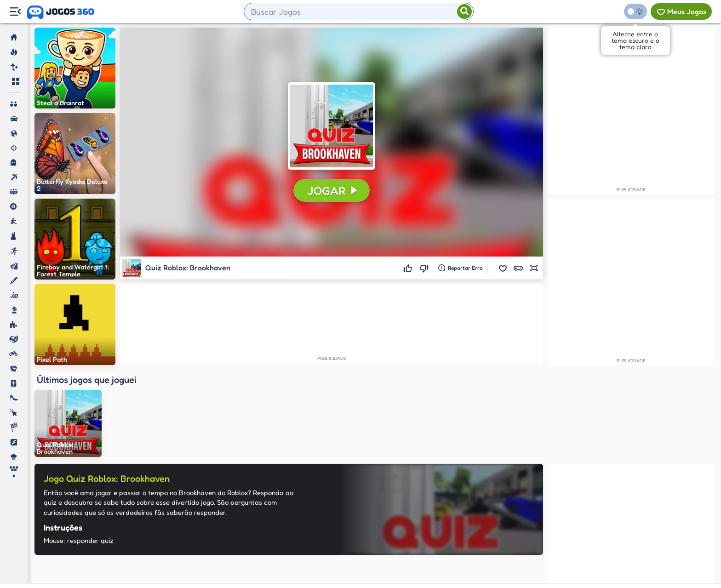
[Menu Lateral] (15, 12)
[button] (503, 268)
